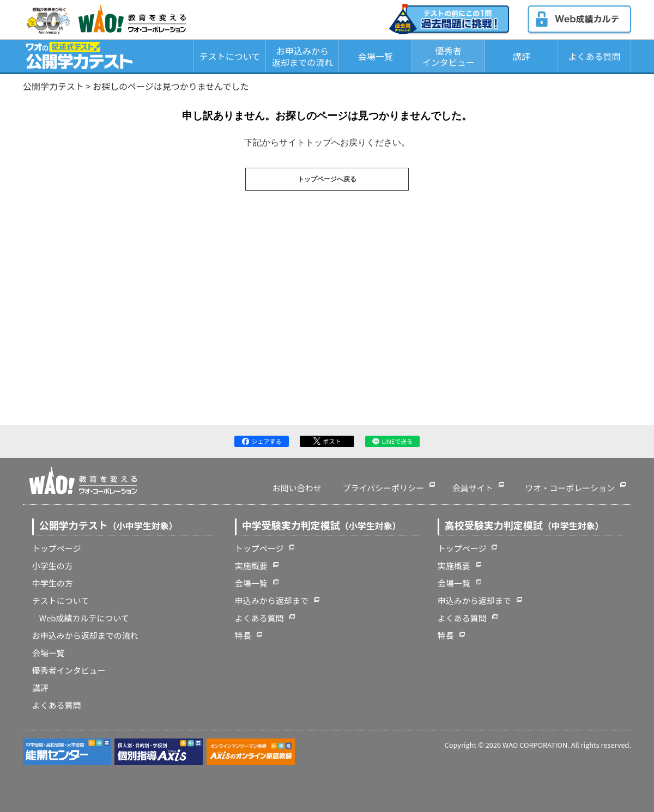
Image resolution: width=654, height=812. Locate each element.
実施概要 (251, 566)
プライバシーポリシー (383, 488)
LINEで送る (393, 441)
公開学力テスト (53, 86)
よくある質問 (595, 56)
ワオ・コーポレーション (570, 488)
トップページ (57, 548)
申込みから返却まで (272, 600)
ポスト (327, 441)
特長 (243, 635)
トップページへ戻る (327, 179)
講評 (522, 56)
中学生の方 (53, 583)
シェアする (262, 441)
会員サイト (473, 488)
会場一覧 (376, 56)
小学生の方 (53, 566)
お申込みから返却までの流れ (302, 56)
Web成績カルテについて (84, 618)
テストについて (230, 56)
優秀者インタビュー (449, 56)
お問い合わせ (297, 488)
